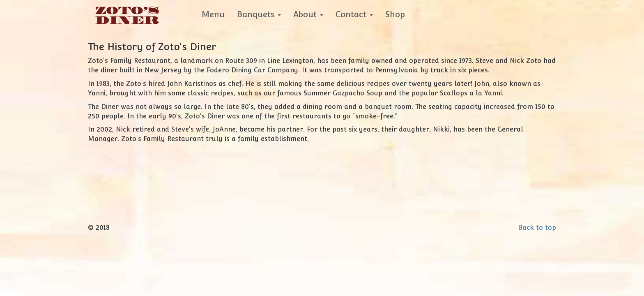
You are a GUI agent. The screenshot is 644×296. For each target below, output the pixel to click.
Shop (395, 14)
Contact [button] (354, 14)
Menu (213, 14)
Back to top (537, 228)
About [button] (308, 14)
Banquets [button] (259, 14)
